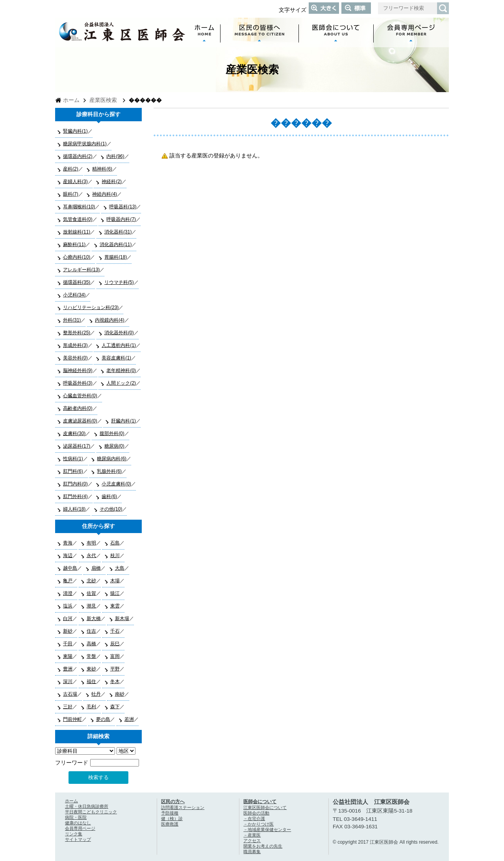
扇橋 (96, 568)
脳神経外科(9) (78, 370)
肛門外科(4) (75, 496)
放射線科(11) (77, 232)
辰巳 (115, 644)
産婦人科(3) (75, 181)
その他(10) (111, 509)
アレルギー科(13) (81, 270)
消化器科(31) (118, 232)
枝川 (115, 555)
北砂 (91, 581)
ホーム (71, 100)
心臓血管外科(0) (80, 396)
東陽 (68, 656)
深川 (68, 681)
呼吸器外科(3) (78, 383)
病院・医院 (76, 817)
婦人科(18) (74, 509)
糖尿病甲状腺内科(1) (85, 144)
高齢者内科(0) (78, 408)
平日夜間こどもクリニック (91, 812)
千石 (115, 631)
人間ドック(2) (121, 383)
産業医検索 (103, 100)
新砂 (68, 631)
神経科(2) (112, 181)
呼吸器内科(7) (121, 219)
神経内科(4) (105, 194)
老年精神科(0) (121, 370)
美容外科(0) (75, 358)
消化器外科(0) (119, 333)
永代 (91, 555)
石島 (115, 543)
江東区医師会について (265, 807)
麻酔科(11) (74, 244)
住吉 (91, 631)
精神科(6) (102, 169)
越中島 (70, 568)
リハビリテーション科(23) (91, 307)
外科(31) (72, 320)
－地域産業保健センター (267, 830)
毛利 (91, 707)
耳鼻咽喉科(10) (79, 207)
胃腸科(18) (116, 257)
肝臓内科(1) (123, 421)
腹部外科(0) (112, 433)
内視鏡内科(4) (110, 320)
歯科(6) (109, 496)
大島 (120, 568)
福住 (91, 681)
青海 (68, 543)
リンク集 (74, 834)
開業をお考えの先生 (263, 846)
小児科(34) (74, 295)
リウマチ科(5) (119, 282)
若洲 (129, 719)
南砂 (120, 694)
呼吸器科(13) (123, 207)
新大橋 (94, 618)
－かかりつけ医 (258, 824)
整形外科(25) (77, 333)
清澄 (68, 593)
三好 (68, 707)
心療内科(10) (77, 257)
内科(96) (115, 156)
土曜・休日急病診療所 (87, 806)
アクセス (252, 841)
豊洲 (68, 669)
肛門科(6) (73, 471)
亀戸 (68, 581)
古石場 (70, 694)
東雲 (115, 606)
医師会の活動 (256, 813)
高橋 (91, 644)
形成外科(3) (75, 345)
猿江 (115, 593)
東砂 (91, 669)
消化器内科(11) (116, 244)
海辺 (68, 555)
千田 (68, 644)
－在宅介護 (254, 818)
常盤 (91, 656)
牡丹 (96, 694)
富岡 (115, 656)
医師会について (260, 802)
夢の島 (103, 719)
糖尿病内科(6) (112, 459)
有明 (91, 543)
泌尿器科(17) (77, 446)
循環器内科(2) (78, 156)
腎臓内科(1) (75, 131)
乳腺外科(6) (109, 471)
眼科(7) (71, 194)
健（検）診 (172, 818)
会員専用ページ (80, 828)
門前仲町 (72, 719)
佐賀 (91, 593)
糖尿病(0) (114, 446)
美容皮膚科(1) (116, 358)
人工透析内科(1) (119, 345)
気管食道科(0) (78, 219)
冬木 (115, 681)
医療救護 (170, 824)
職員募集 (252, 852)
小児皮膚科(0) (116, 484)
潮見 (91, 606)
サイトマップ (78, 839)
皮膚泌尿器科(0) (80, 421)
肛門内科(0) (75, 484)
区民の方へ (173, 802)
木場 (115, 581)
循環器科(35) (77, 282)
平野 (115, 669)
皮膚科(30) (74, 433)
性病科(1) (73, 459)
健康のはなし (78, 823)
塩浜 (68, 606)
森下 (115, 707)
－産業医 (252, 835)
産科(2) (71, 169)
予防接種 (170, 813)
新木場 (122, 618)
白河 (68, 618)
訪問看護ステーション (183, 807)
